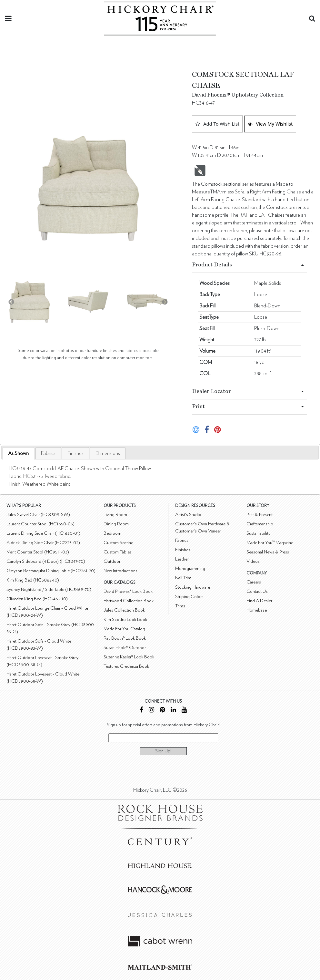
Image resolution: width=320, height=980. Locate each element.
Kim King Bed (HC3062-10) (33, 580)
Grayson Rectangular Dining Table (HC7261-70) (51, 571)
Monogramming (190, 568)
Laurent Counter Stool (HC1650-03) (40, 524)
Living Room (115, 515)
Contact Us (257, 591)
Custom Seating (119, 543)
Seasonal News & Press (268, 552)
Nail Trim (183, 578)
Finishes (75, 453)
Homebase (257, 610)
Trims (180, 606)
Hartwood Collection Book (129, 601)
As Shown (18, 453)
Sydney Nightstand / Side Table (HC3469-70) (49, 589)
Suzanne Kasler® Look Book (129, 657)
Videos (253, 561)
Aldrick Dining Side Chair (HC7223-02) (43, 543)
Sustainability (258, 533)
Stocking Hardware (193, 587)
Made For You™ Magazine (270, 543)
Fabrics (48, 453)
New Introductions (120, 571)
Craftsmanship (260, 524)
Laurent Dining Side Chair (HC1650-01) (43, 533)
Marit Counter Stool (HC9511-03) (38, 552)
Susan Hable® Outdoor (125, 648)
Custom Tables (118, 552)
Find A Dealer (259, 601)
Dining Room (116, 524)
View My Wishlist (270, 124)
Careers (254, 582)
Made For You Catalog (124, 629)
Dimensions (108, 453)
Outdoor (112, 561)
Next (165, 302)
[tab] (18, 454)
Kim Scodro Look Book (125, 619)
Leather (182, 559)
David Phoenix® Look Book (128, 591)
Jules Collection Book (124, 610)
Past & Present (260, 515)
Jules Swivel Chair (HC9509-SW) (38, 515)
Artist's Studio (188, 515)
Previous (11, 302)
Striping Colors (189, 597)
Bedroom (112, 533)
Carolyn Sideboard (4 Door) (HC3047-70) (46, 561)
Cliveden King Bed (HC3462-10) (37, 599)
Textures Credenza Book (126, 666)
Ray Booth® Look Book (125, 638)
